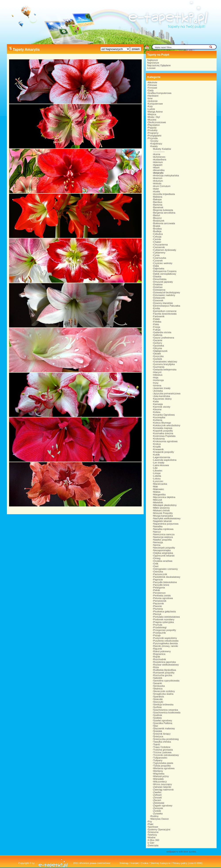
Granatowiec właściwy (165, 362)
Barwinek (158, 207)
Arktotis (157, 183)
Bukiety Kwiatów (162, 149)
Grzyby (154, 141)
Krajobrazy (156, 144)
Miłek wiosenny (162, 508)
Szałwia (158, 718)
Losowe (151, 68)
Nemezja (158, 542)
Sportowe (153, 827)
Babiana (158, 197)
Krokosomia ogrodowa (165, 441)
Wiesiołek (159, 779)
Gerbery (158, 343)
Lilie (156, 468)
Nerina (157, 545)
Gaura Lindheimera (164, 338)
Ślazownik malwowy (164, 728)
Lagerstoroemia (162, 457)
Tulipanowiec (160, 758)
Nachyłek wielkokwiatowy (167, 518)
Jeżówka (158, 391)
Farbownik (159, 316)
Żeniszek (158, 808)
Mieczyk (158, 500)
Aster (156, 189)
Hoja (156, 378)
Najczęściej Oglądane (159, 65)
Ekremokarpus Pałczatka (167, 306)
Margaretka (160, 494)
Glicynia (158, 348)
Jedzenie (153, 101)
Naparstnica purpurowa (166, 524)
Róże (156, 667)
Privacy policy (180, 863)
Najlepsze (152, 60)
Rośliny (154, 816)
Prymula (158, 625)
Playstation (154, 125)
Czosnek (158, 261)
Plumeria (158, 609)
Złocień (157, 800)
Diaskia (157, 276)
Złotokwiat (159, 803)
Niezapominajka (162, 550)
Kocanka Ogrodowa (164, 415)
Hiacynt (157, 372)
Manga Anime (155, 112)
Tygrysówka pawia (163, 763)
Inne (150, 98)
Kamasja (158, 404)
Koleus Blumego (162, 423)
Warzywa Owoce (160, 819)
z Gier (151, 843)
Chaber (157, 242)
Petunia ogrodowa (163, 598)
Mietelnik (158, 502)
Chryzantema (161, 245)
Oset (156, 566)
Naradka (158, 526)
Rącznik (158, 649)
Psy (150, 821)
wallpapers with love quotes (181, 852)
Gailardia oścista (162, 332)
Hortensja (159, 380)
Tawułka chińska (162, 742)
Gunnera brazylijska (164, 364)
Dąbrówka (159, 269)
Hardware (153, 96)
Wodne (152, 837)
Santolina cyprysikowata (166, 681)
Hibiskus (158, 375)
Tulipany (158, 760)
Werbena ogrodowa (164, 768)
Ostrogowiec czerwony (166, 569)
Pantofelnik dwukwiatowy (167, 577)
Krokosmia (159, 439)
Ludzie (151, 109)
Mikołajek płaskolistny (165, 505)
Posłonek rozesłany (164, 619)
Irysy (156, 383)
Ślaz (156, 726)
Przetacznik (160, 633)
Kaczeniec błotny (163, 399)
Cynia (156, 255)
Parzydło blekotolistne (165, 582)
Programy (153, 133)
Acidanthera (160, 160)
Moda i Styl (154, 117)
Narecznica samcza (164, 534)
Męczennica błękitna (164, 497)
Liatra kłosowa (161, 465)
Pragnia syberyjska (164, 622)
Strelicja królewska (163, 705)
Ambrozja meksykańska (166, 175)
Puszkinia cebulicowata (166, 641)
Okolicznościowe (157, 122)
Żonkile (157, 811)
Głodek (157, 354)
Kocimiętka (159, 417)
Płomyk (157, 614)
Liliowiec (158, 471)
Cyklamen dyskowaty (165, 250)
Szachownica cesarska (166, 710)
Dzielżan (158, 287)
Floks (156, 324)
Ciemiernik (159, 247)
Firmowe (152, 88)
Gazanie (158, 340)
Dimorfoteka (160, 279)
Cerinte (157, 239)
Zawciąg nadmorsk (164, 790)
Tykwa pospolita (162, 766)
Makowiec (159, 489)
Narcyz (157, 532)
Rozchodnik (160, 659)
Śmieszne (153, 832)
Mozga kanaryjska (163, 516)
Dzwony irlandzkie (163, 303)
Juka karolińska (162, 396)
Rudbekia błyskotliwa (165, 670)
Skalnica (158, 689)
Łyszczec (158, 481)
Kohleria (158, 420)
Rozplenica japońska (165, 662)
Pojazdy (152, 128)
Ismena (157, 385)
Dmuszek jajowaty (163, 282)
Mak (156, 487)
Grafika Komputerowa (160, 93)
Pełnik (157, 590)
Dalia (156, 266)
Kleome (157, 409)
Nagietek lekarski (163, 521)
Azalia (157, 191)
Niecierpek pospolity (164, 548)
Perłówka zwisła (162, 596)
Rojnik (157, 657)
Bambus (158, 202)
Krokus (157, 444)
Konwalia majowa (163, 428)
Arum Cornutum (162, 186)
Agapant (158, 165)
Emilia (157, 308)
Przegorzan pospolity (165, 630)
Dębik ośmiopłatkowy (165, 274)
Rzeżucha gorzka (163, 675)
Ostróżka (158, 572)
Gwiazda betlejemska (165, 370)
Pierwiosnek (160, 601)
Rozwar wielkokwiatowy (166, 665)
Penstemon (160, 593)
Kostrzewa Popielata (164, 436)
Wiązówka (159, 774)
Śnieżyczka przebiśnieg (166, 739)
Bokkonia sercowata (164, 223)
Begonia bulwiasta (163, 210)
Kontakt (134, 863)
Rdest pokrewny (162, 651)
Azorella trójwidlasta (164, 194)
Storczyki (158, 702)
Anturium (158, 181)
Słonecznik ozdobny (164, 691)
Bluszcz (158, 218)
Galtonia (158, 335)
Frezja (157, 327)
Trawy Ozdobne (162, 747)
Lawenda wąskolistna (165, 460)
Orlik (156, 564)
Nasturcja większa (163, 537)
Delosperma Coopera (165, 271)
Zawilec (157, 792)
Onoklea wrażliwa (163, 561)
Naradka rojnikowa (163, 529)
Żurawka (158, 814)
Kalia (156, 401)
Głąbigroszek (160, 351)
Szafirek (158, 715)
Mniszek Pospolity (163, 513)
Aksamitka (159, 170)
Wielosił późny (161, 776)
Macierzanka (160, 484)
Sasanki (158, 683)
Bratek (157, 226)
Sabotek (158, 678)
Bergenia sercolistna (164, 213)
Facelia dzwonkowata (165, 314)
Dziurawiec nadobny (164, 295)
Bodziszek (159, 221)
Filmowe (152, 85)
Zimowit (158, 798)
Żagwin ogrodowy (163, 806)
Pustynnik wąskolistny (165, 638)
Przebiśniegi (160, 627)
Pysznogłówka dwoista (166, 643)
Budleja (157, 231)
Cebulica (158, 234)
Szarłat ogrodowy (163, 720)
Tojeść (157, 744)
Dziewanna (159, 290)
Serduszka (159, 686)
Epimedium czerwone (165, 311)
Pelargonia (159, 588)
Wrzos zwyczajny (163, 784)
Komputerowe (155, 104)
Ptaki (151, 824)
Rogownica (159, 654)
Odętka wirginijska (163, 553)
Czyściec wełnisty (163, 263)
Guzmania (159, 367)
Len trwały (159, 463)
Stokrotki (158, 699)
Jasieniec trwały (162, 388)
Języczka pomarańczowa (167, 393)
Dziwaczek (159, 298)
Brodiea (158, 229)
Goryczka (158, 356)
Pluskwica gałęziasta (165, 611)
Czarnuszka (160, 258)
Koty (150, 106)
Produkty (153, 130)
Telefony (152, 835)
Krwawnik (159, 449)
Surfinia (157, 707)
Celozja (157, 237)
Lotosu (157, 479)
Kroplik (157, 447)
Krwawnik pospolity (164, 452)
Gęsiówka (159, 346)
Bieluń (157, 215)
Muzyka (152, 120)
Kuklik (157, 455)
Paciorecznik (160, 574)
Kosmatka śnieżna (163, 433)
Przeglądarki (155, 136)
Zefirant (157, 795)
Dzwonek (158, 300)
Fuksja (157, 330)
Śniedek (158, 731)
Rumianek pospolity (164, 673)
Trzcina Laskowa (162, 752)
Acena (157, 154)
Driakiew (158, 284)
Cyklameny (159, 253)
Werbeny (158, 771)
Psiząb (157, 635)
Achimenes (159, 157)
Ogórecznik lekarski (164, 556)
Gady (151, 90)
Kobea (157, 412)
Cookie (145, 863)
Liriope (157, 473)
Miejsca (152, 114)
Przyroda (153, 138)
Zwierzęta (153, 845)
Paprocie (158, 580)
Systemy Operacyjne (159, 829)
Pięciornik (159, 603)
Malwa (157, 492)
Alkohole (152, 82)
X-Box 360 (153, 840)
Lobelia (157, 476)
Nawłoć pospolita (163, 540)
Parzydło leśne (161, 585)
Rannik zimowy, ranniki (166, 646)
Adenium (158, 162)
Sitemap (124, 863)
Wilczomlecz (160, 782)
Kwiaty (154, 146)
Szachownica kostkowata (167, 712)
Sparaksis (159, 697)
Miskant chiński (162, 510)
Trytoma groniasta (163, 750)
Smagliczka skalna (163, 694)
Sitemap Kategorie (160, 863)
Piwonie (158, 606)
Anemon (158, 178)
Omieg (157, 558)
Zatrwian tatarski (162, 787)
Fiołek (157, 319)
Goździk (158, 359)
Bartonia (158, 205)
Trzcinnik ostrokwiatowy (166, 755)
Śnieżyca (158, 736)
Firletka (157, 322)
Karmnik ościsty (162, 407)
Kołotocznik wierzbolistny (167, 425)
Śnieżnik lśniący (162, 734)
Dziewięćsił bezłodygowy (167, 292)
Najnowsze (153, 63)
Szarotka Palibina (163, 723)
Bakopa (157, 199)
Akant (156, 167)
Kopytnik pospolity (163, 431)
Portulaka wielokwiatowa (167, 617)
